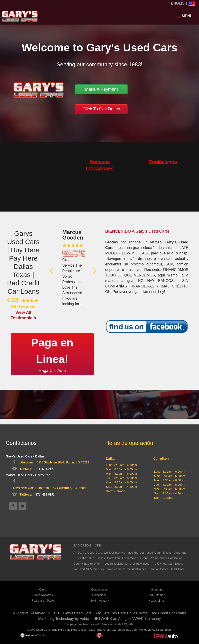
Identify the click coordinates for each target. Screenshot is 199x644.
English (183, 3)
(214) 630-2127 (45, 469)
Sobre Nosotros (43, 595)
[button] (51, 271)
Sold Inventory (100, 601)
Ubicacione (99, 595)
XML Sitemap (156, 595)
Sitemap (156, 590)
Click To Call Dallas (101, 109)
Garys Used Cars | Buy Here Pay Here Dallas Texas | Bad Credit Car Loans (124, 613)
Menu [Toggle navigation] (185, 16)
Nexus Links (156, 601)
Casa (43, 590)
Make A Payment (101, 89)
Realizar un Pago (43, 601)
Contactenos (100, 590)
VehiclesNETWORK (96, 619)
